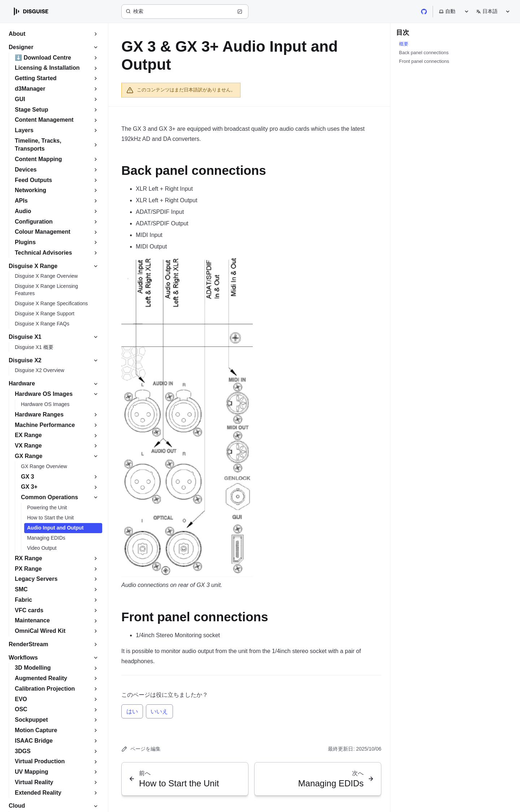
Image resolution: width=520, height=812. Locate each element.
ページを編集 (141, 749)
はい (132, 711)
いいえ (159, 711)
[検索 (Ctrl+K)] (185, 12)
